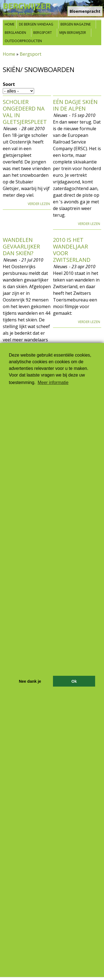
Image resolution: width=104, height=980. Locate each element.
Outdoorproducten (23, 41)
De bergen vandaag (36, 24)
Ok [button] (74, 681)
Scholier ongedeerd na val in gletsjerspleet (25, 112)
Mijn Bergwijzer (73, 33)
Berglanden (15, 33)
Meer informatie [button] (53, 382)
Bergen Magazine (76, 24)
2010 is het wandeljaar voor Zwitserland (72, 250)
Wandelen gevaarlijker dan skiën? (21, 246)
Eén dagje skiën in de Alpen (75, 105)
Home (10, 24)
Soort (9, 84)
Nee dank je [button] (30, 681)
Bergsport (43, 33)
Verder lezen (39, 204)
